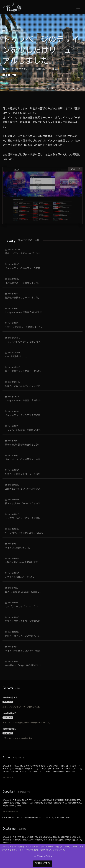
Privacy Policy (44, 856)
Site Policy (12, 812)
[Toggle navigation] (78, 7)
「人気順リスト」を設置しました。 (19, 739)
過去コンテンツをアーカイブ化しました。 (22, 707)
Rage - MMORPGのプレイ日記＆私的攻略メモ (27, 69)
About (10, 778)
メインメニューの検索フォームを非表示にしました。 (27, 723)
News (58, 69)
